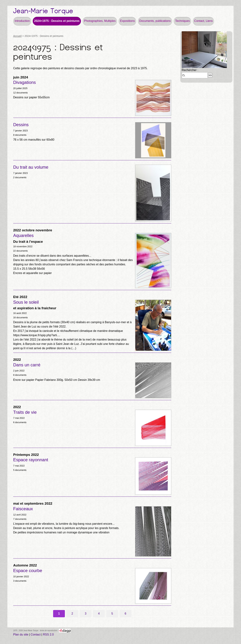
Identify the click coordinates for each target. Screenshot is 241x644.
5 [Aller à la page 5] (112, 614)
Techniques (182, 21)
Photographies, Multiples (100, 21)
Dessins (21, 125)
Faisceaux (23, 509)
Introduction (22, 21)
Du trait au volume (31, 167)
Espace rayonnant (31, 460)
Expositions (127, 21)
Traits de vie (25, 412)
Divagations (24, 82)
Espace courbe (28, 571)
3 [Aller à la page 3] (86, 614)
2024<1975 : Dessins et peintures (57, 21)
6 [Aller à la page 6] (125, 614)
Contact (36, 635)
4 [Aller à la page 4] (99, 614)
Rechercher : (190, 70)
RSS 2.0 (48, 635)
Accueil (17, 36)
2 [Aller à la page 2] (72, 614)
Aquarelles (23, 235)
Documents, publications (155, 21)
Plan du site (21, 635)
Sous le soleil (26, 302)
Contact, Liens (203, 21)
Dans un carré (27, 365)
